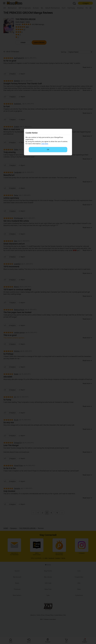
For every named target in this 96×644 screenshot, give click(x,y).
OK (48, 150)
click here (45, 144)
